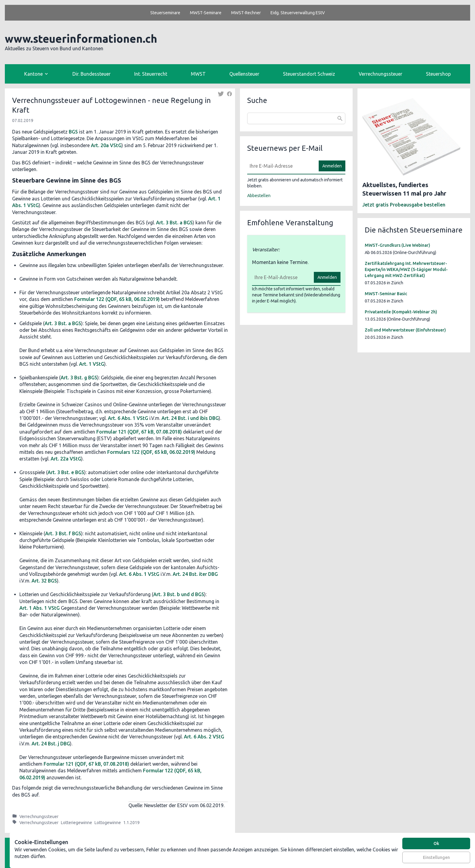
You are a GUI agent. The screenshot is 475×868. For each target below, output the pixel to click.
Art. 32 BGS (44, 581)
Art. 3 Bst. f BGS (63, 533)
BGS (73, 132)
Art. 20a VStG (106, 145)
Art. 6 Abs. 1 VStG (128, 418)
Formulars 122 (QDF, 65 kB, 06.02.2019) (151, 452)
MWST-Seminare (206, 13)
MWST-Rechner (246, 13)
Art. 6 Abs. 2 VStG (204, 737)
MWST (198, 74)
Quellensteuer (244, 74)
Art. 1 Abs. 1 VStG (40, 608)
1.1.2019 (131, 823)
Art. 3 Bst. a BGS (174, 223)
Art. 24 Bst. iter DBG (195, 574)
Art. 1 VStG (92, 364)
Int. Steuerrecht (151, 74)
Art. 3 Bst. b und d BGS (179, 594)
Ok (436, 843)
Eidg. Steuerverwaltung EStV (298, 13)
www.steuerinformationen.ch (81, 39)
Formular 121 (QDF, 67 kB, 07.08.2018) (139, 432)
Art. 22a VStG (66, 459)
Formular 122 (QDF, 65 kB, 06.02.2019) (117, 299)
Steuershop (438, 74)
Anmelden (332, 166)
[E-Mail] (281, 166)
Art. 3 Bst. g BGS (79, 378)
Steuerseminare (165, 13)
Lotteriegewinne (76, 823)
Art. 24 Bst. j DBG (51, 744)
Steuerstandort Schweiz (309, 74)
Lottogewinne (108, 823)
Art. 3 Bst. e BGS (66, 472)
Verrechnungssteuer (380, 74)
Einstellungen (436, 857)
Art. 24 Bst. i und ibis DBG (190, 418)
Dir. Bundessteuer (91, 74)
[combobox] (296, 118)
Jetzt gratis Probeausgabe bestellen (404, 205)
